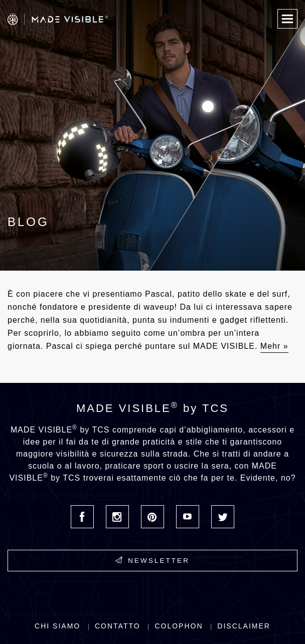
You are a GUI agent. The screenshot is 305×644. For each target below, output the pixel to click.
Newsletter (152, 560)
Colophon (179, 626)
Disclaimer (244, 626)
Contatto (118, 626)
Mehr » (274, 346)
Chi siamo (57, 626)
